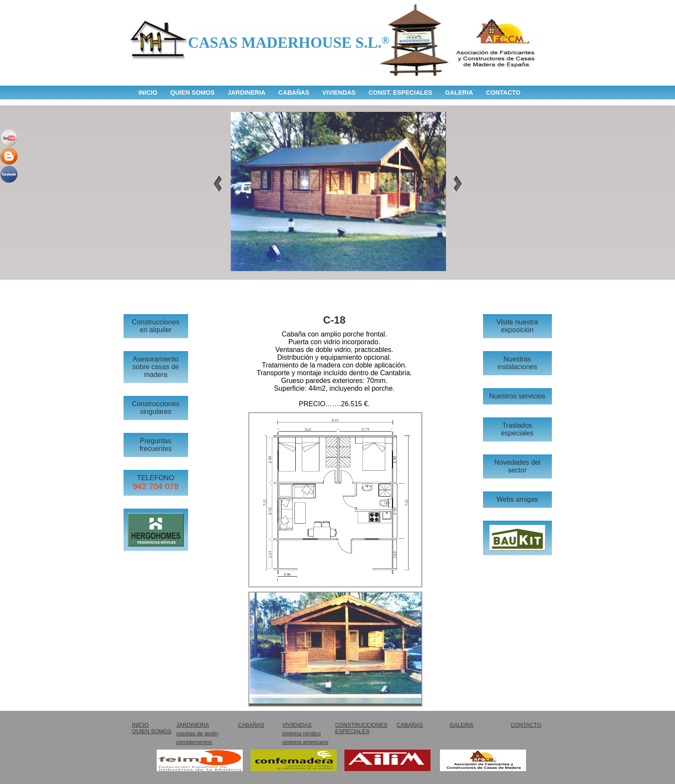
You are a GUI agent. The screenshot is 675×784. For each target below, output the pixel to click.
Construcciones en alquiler (155, 326)
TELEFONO (156, 483)
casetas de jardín (197, 733)
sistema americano (305, 742)
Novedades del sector (517, 466)
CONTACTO (503, 93)
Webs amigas (517, 499)
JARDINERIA (247, 93)
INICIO (148, 93)
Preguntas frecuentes (156, 445)
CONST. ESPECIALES (400, 93)
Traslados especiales (517, 429)
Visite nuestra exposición (517, 326)
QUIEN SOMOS (192, 93)
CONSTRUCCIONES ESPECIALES (362, 728)
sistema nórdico (302, 733)
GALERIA (459, 93)
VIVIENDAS (339, 93)
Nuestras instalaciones (517, 363)
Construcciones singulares (155, 408)
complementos (194, 742)
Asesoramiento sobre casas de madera (156, 367)
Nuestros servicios (517, 396)
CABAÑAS (294, 93)
